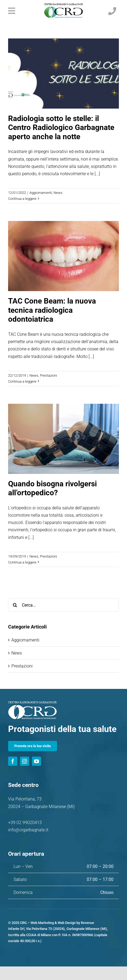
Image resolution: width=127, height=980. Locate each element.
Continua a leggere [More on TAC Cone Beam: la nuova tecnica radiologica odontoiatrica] (22, 381)
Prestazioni (49, 375)
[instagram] (25, 761)
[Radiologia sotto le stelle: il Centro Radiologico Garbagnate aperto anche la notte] (63, 74)
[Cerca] (15, 605)
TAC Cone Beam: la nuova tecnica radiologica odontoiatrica (52, 310)
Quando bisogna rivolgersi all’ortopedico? (52, 488)
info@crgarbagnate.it (28, 830)
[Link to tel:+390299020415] (112, 11)
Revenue (87, 923)
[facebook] (13, 761)
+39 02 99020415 (25, 823)
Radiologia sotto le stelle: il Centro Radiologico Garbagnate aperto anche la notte (61, 128)
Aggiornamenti (41, 193)
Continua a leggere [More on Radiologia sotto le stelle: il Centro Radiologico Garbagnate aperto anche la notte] (22, 199)
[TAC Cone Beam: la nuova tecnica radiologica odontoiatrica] (63, 256)
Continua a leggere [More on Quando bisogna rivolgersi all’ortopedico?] (22, 562)
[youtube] (36, 761)
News (58, 193)
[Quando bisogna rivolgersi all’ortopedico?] (63, 439)
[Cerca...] (63, 605)
